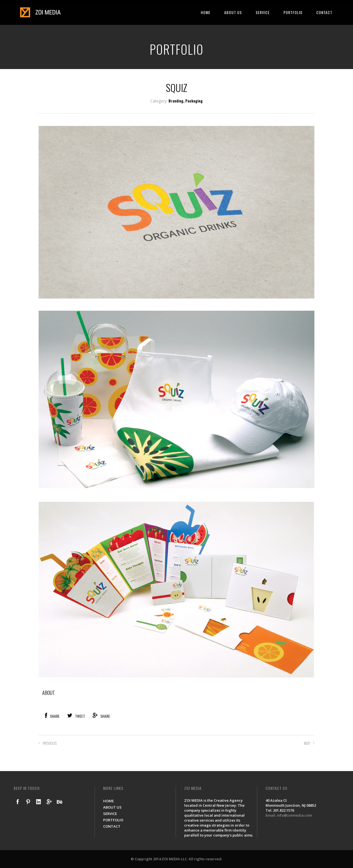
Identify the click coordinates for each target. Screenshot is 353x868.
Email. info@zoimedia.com (289, 815)
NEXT (307, 743)
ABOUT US (233, 12)
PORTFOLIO (293, 12)
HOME (206, 12)
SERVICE (263, 12)
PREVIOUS (50, 743)
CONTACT (324, 12)
